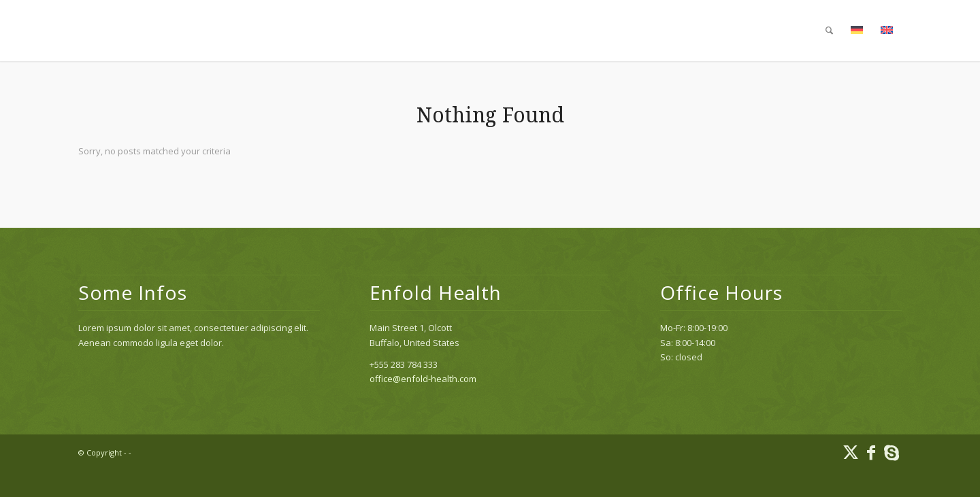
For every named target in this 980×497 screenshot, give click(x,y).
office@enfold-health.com (423, 379)
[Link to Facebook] (871, 452)
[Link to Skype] (892, 452)
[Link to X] (851, 452)
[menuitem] (829, 31)
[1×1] (79, 31)
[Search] (829, 31)
